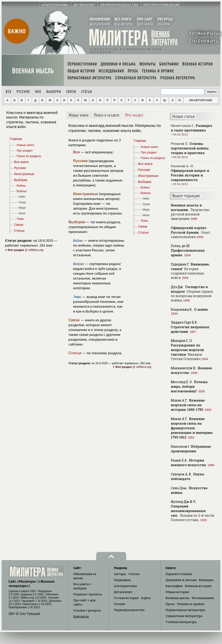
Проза (170, 604)
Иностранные (86, 194)
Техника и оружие (191, 604)
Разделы (88, 594)
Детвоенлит (123, 592)
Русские (23, 92)
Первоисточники (179, 574)
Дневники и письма (181, 580)
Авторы (120, 574)
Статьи (87, 92)
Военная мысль (33, 71)
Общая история (177, 592)
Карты (146, 598)
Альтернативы (125, 586)
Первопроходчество (129, 610)
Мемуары (206, 580)
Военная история (198, 586)
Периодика (122, 580)
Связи (71, 92)
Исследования (203, 598)
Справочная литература (184, 616)
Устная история (126, 598)
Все (9, 92)
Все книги (82, 586)
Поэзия (119, 604)
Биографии (174, 586)
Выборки (54, 92)
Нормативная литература (185, 610)
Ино (38, 92)
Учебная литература (181, 622)
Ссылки (87, 610)
